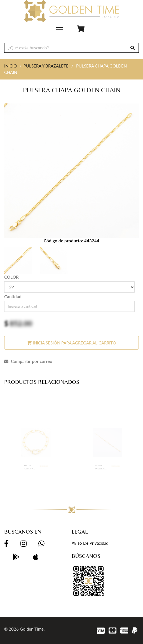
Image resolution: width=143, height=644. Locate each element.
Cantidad (13, 296)
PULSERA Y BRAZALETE (46, 66)
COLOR (11, 277)
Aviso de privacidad (90, 543)
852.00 (21, 323)
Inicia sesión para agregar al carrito (71, 343)
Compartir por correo (28, 361)
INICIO (10, 66)
